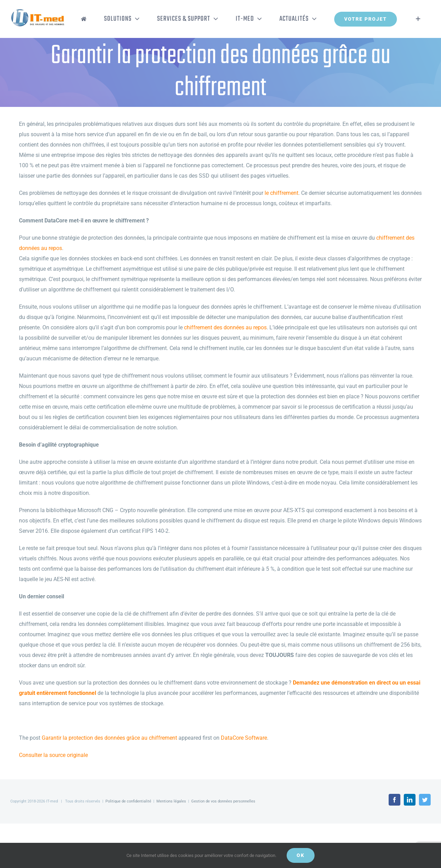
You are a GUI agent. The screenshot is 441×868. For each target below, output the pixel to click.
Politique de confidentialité (128, 801)
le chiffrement (281, 193)
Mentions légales (171, 801)
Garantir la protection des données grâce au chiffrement (109, 738)
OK (301, 855)
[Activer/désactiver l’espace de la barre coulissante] (418, 19)
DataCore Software (244, 738)
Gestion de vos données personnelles (223, 801)
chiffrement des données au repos (225, 327)
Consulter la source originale (53, 755)
